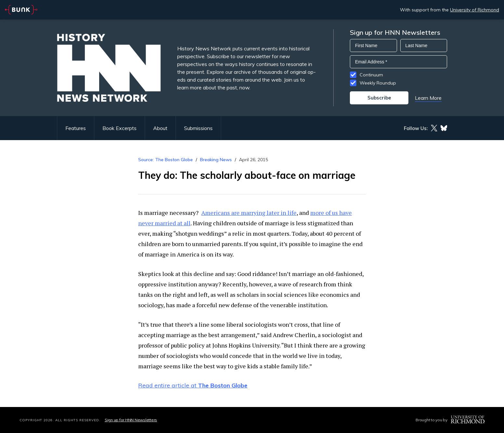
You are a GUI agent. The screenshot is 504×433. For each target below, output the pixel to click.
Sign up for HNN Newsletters (131, 420)
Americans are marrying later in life (249, 213)
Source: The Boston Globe (166, 160)
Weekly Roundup (378, 83)
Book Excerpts (119, 128)
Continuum (371, 75)
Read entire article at (193, 385)
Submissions (198, 128)
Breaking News (216, 160)
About (160, 128)
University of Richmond (475, 10)
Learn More (428, 98)
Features (76, 128)
